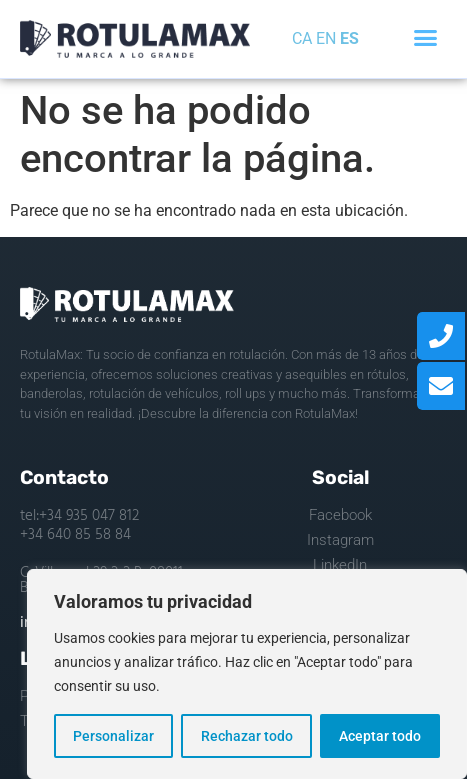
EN (326, 38)
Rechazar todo (246, 736)
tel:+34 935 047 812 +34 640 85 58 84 (79, 526)
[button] (425, 38)
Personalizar (113, 736)
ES (349, 38)
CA (302, 38)
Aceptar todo (380, 736)
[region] (247, 674)
